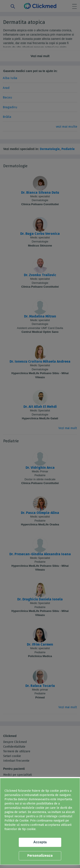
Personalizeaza (40, 856)
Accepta (40, 842)
